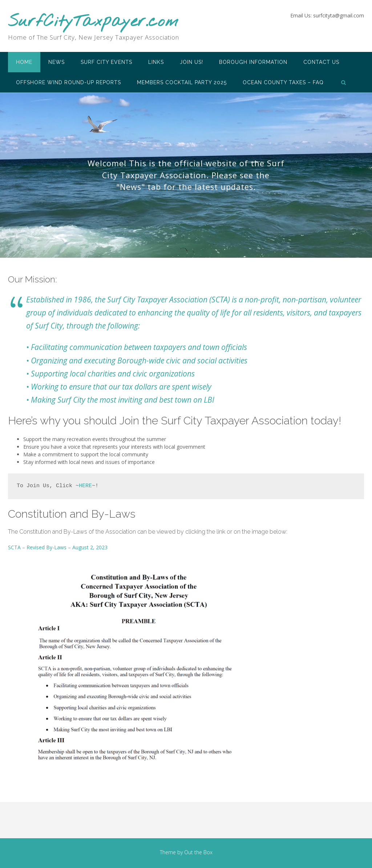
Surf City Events (106, 62)
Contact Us (321, 62)
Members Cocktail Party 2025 (182, 82)
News (56, 62)
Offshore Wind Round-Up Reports (68, 82)
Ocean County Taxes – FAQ (283, 82)
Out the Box (198, 852)
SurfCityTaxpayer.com (93, 22)
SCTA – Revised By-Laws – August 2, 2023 (58, 547)
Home (24, 62)
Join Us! (191, 62)
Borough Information (253, 62)
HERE (85, 486)
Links (156, 62)
